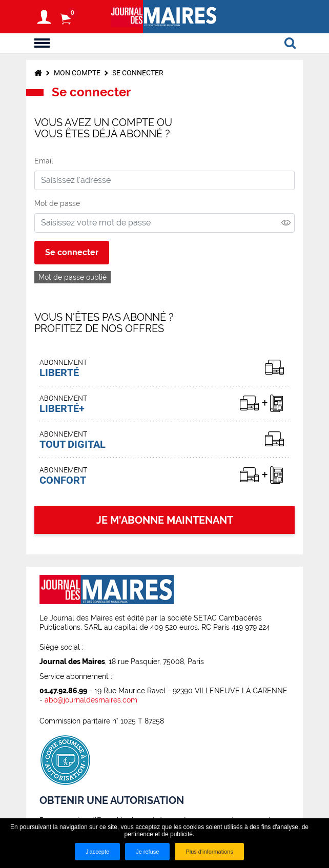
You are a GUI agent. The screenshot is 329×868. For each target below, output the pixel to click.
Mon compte (77, 73)
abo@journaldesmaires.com (91, 700)
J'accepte (97, 852)
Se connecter (138, 73)
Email (44, 161)
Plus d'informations (209, 852)
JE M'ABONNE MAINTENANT (165, 520)
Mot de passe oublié (73, 277)
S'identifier (44, 17)
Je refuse (147, 852)
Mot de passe (57, 203)
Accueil (38, 73)
